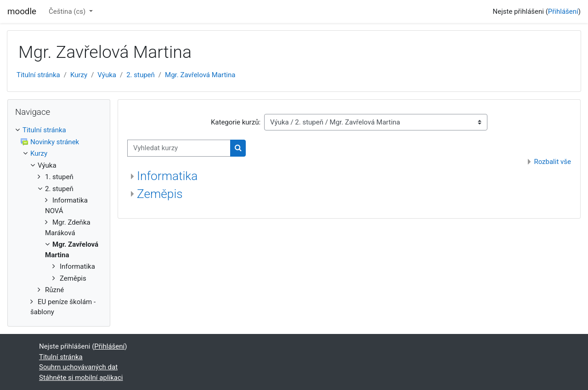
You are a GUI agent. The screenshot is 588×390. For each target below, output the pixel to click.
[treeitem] (59, 221)
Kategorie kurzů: (236, 122)
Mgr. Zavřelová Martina (200, 75)
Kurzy (79, 75)
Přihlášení (563, 11)
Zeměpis (160, 194)
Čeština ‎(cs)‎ (68, 11)
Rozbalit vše (552, 162)
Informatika (167, 176)
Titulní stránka (38, 75)
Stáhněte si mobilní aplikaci (81, 378)
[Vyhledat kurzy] (179, 148)
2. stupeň (141, 75)
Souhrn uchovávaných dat (78, 367)
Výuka (107, 75)
